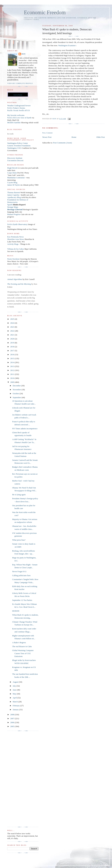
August (16, 682)
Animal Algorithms (15, 279)
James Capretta (13, 195)
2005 (12, 726)
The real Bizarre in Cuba (22, 646)
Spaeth (10, 205)
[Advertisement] (19, 779)
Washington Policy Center (18, 143)
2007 (12, 718)
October (16, 393)
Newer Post (47, 137)
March (16, 702)
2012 (12, 370)
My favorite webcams (16, 115)
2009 (12, 382)
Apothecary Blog (14, 197)
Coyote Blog (12, 182)
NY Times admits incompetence (25, 429)
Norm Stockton (13, 259)
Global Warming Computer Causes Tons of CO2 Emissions (23, 653)
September (17, 397)
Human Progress (14, 214)
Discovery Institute (15, 158)
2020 (12, 339)
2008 (12, 715)
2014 (12, 362)
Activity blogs (13, 244)
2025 (12, 319)
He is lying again (19, 495)
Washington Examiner (67, 45)
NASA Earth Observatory (17, 224)
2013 (12, 366)
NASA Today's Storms (16, 108)
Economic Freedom (45, 13)
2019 (12, 343)
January (16, 710)
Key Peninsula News (15, 237)
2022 (12, 331)
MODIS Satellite (14, 123)
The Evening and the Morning (19, 284)
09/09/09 (16, 611)
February (16, 706)
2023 (12, 327)
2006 (12, 722)
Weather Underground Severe (19, 106)
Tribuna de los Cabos (16, 249)
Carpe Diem (12, 173)
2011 (12, 374)
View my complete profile (20, 83)
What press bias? (19, 540)
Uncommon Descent (15, 160)
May (15, 694)
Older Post (101, 137)
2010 (12, 378)
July (15, 686)
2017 (12, 351)
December (17, 386)
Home (74, 137)
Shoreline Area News (16, 239)
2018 (12, 347)
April (15, 698)
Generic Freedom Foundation (19, 146)
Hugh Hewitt (12, 168)
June (15, 690)
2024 (12, 323)
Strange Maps (13, 207)
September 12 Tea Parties (22, 600)
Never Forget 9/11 (19, 571)
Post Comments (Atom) (63, 143)
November (17, 390)
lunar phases (18, 95)
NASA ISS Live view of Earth (19, 118)
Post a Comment (47, 133)
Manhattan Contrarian (16, 178)
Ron (24, 54)
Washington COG (14, 148)
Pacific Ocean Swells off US (19, 110)
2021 (12, 335)
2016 (12, 354)
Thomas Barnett (14, 192)
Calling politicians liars (21, 575)
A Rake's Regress (19, 642)
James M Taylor (14, 185)
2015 (12, 358)
